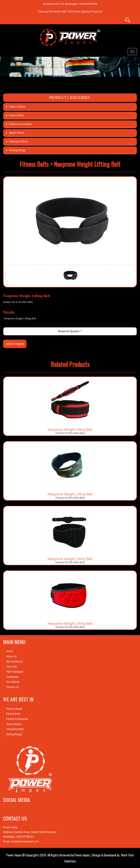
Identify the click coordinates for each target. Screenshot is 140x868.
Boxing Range (17, 150)
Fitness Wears (17, 107)
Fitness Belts (16, 115)
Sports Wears (17, 133)
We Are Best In (15, 662)
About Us (11, 656)
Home (10, 651)
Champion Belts (18, 141)
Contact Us (12, 687)
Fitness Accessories (20, 124)
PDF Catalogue (15, 672)
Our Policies (13, 682)
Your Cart (11, 667)
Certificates (12, 677)
